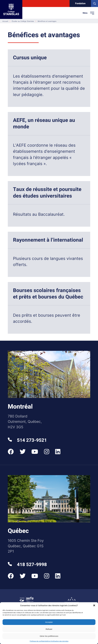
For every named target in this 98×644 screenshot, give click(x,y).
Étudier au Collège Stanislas (23, 21)
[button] (94, 605)
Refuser (49, 629)
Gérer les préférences (49, 636)
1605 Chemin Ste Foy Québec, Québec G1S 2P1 (26, 546)
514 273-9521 (27, 440)
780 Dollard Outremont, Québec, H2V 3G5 (25, 422)
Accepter (49, 622)
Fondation (80, 3)
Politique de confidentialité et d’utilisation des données (49, 641)
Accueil (5, 21)
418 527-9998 (27, 565)
